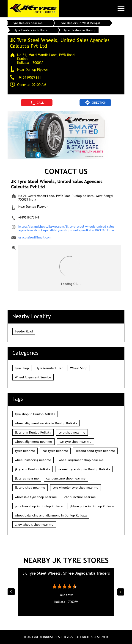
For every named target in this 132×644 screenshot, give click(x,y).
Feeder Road (24, 331)
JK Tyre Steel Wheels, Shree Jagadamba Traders (66, 573)
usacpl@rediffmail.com (35, 237)
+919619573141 (29, 77)
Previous (11, 592)
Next (121, 592)
